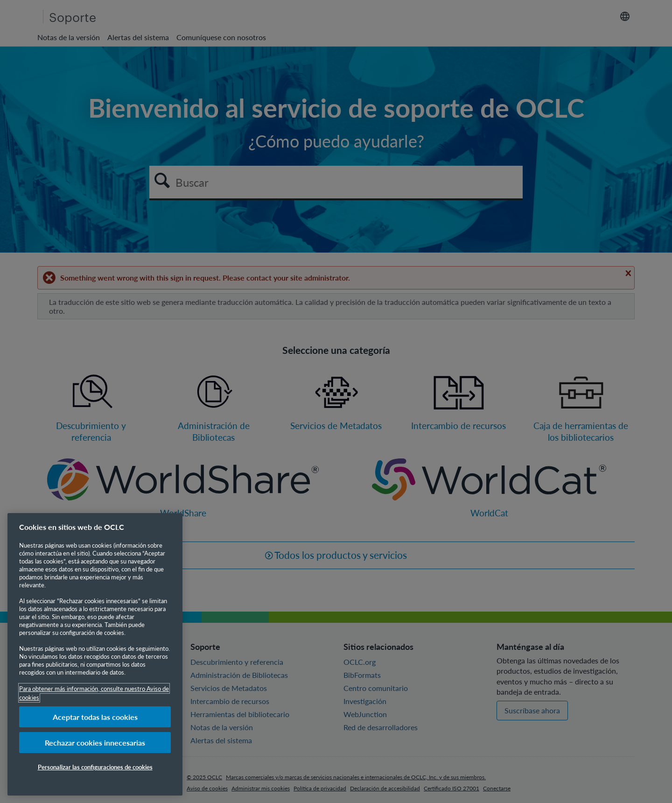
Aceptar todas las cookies (95, 717)
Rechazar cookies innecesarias (95, 743)
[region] (95, 654)
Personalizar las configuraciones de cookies (95, 767)
